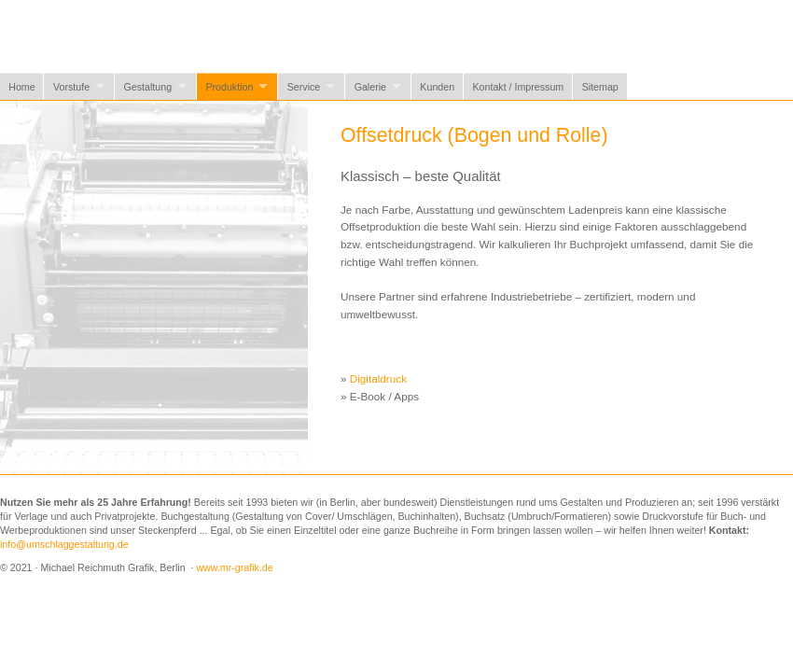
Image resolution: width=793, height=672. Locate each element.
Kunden (437, 87)
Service (304, 87)
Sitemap (600, 87)
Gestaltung (148, 87)
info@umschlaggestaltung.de (64, 544)
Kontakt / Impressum (519, 87)
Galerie (370, 87)
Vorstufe (71, 87)
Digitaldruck (378, 378)
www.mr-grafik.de (234, 567)
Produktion (229, 87)
